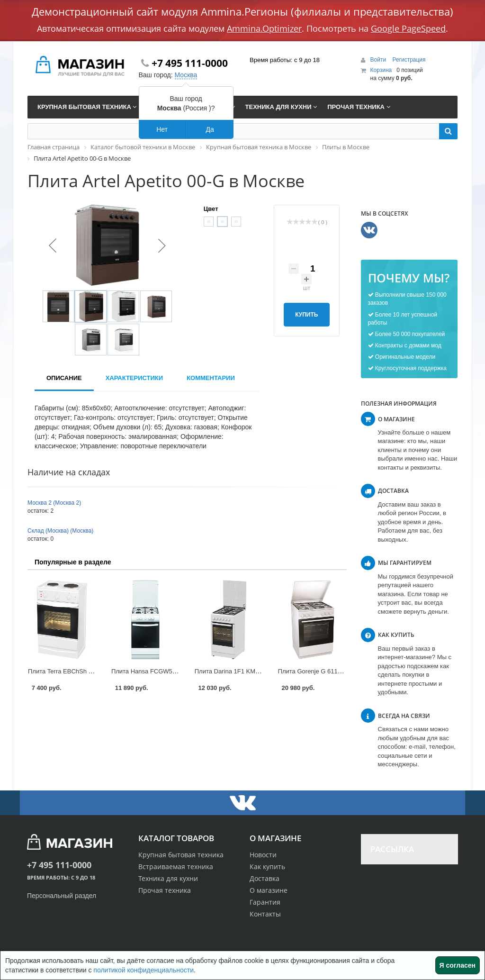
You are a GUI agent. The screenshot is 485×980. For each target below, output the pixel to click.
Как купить (267, 867)
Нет (162, 129)
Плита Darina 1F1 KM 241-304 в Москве (251, 671)
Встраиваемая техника (176, 867)
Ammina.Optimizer (264, 28)
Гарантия (265, 902)
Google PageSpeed (408, 28)
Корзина (381, 70)
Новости (263, 855)
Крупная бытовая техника (181, 855)
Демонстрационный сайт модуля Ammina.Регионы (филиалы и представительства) (242, 11)
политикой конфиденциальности (144, 970)
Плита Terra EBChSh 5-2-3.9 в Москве (82, 671)
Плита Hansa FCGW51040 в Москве (162, 671)
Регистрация (409, 60)
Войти (379, 60)
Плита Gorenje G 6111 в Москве (323, 671)
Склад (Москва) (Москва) (60, 531)
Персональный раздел (62, 896)
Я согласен (458, 965)
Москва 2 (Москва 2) (54, 503)
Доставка (265, 878)
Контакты (265, 914)
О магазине (269, 890)
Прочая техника (165, 890)
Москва (186, 75)
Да (210, 129)
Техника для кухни (168, 878)
